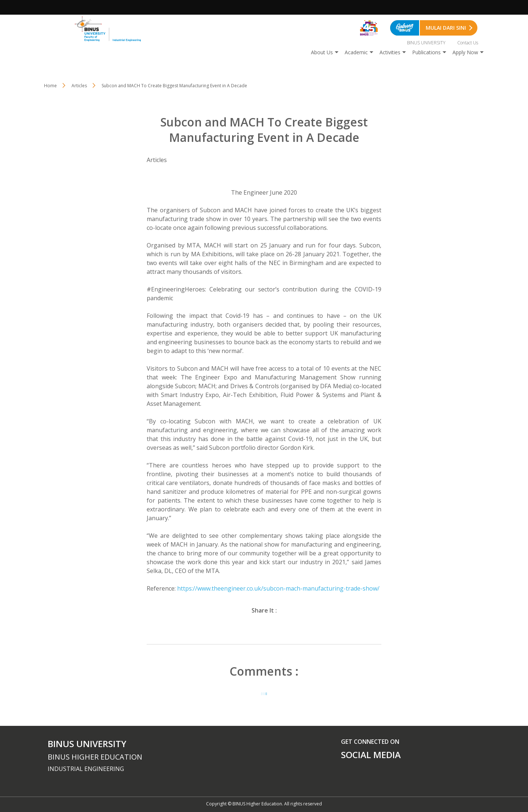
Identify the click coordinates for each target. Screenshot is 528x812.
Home (50, 86)
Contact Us (468, 43)
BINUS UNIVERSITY (426, 43)
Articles (79, 86)
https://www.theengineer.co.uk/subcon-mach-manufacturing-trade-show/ (278, 588)
